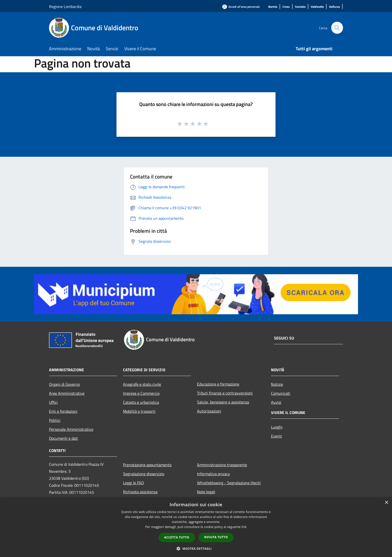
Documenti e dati (63, 438)
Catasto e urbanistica (141, 402)
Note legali (206, 492)
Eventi (276, 436)
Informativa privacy (213, 474)
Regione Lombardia (65, 6)
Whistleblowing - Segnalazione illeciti (229, 483)
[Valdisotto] (317, 7)
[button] (196, 548)
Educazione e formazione (218, 384)
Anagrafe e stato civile (142, 384)
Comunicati (281, 393)
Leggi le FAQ (133, 483)
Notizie (277, 384)
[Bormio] (273, 7)
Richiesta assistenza (140, 492)
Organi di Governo (64, 384)
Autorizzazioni (209, 411)
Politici (55, 420)
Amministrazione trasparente (222, 465)
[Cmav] (286, 7)
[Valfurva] (334, 7)
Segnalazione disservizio (144, 474)
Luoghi (277, 427)
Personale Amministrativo (71, 429)
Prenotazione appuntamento (147, 465)
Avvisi (276, 402)
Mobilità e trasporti (139, 411)
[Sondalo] (300, 7)
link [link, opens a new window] (244, 527)
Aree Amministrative (67, 393)
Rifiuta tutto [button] (216, 537)
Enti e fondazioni (63, 411)
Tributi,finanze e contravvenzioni (225, 393)
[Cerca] (337, 28)
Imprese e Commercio (141, 393)
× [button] (386, 503)
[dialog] (196, 527)
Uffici (53, 402)
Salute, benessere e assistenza (223, 402)
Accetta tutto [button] (177, 537)
